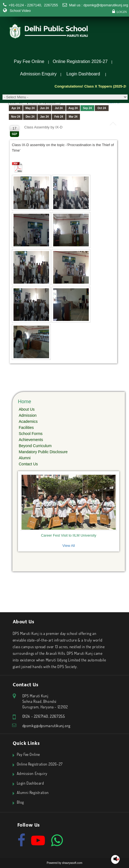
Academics (28, 421)
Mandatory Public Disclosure (43, 452)
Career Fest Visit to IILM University (69, 535)
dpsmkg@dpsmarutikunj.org (106, 5)
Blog (20, 802)
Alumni (25, 458)
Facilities (26, 428)
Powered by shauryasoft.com (65, 863)
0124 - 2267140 (35, 716)
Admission (28, 415)
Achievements (31, 440)
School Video (20, 11)
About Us (27, 409)
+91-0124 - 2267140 (25, 5)
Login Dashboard (83, 74)
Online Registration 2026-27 (80, 61)
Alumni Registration (33, 792)
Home (25, 402)
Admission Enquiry (38, 74)
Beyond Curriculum (35, 446)
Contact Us (28, 464)
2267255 (50, 5)
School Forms (31, 434)
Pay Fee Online (29, 61)
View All (68, 546)
